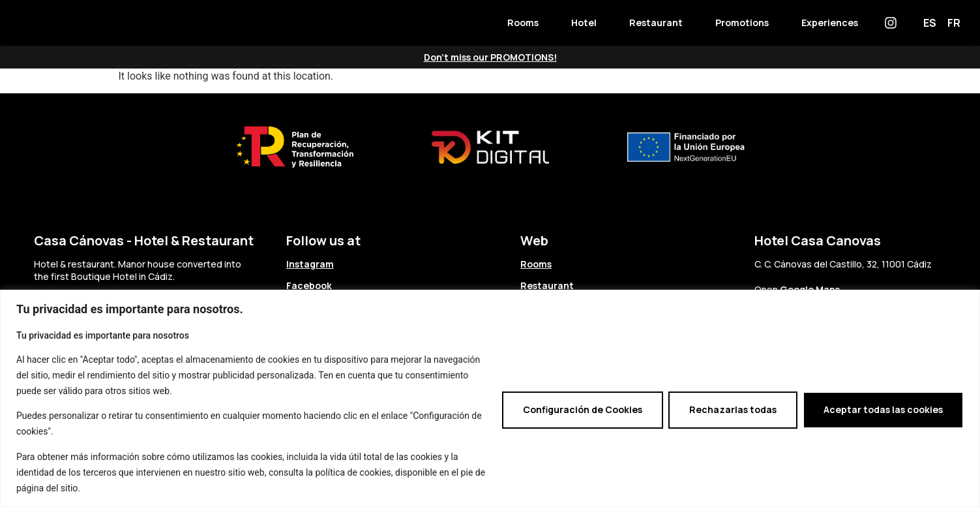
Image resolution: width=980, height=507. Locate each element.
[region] (490, 398)
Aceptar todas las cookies (883, 409)
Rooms (523, 23)
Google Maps (810, 289)
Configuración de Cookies (583, 409)
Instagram (310, 264)
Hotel (584, 23)
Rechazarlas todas (733, 409)
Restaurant (656, 23)
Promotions (742, 23)
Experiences (830, 23)
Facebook (309, 285)
